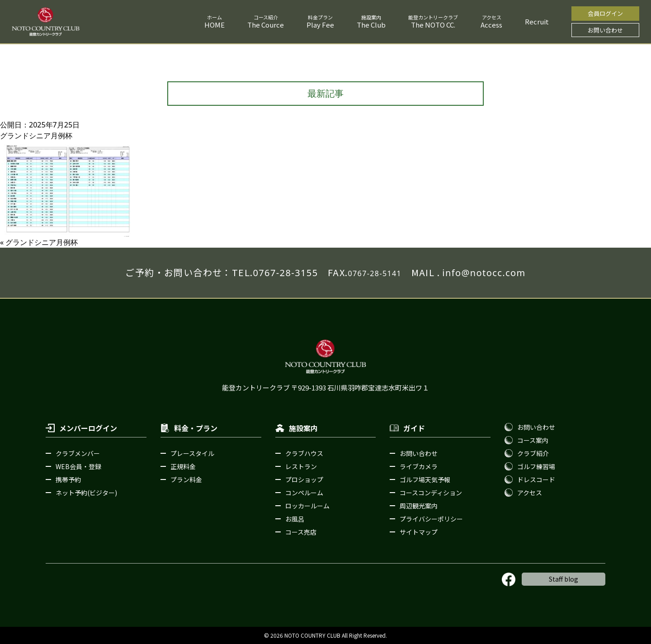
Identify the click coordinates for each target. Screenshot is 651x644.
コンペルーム (304, 493)
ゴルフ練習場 (536, 466)
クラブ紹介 (533, 453)
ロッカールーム (307, 506)
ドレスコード (536, 479)
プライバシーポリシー (431, 519)
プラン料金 (186, 479)
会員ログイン (605, 13)
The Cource (266, 25)
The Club (371, 25)
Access (491, 25)
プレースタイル (192, 453)
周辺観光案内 (419, 506)
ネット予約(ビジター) (86, 493)
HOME (215, 25)
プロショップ (304, 479)
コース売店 (301, 532)
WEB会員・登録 (78, 466)
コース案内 (533, 440)
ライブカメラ (419, 466)
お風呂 (295, 519)
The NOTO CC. (433, 25)
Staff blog (564, 579)
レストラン (301, 466)
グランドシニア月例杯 (42, 242)
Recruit (537, 21)
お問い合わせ (605, 30)
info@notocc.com (484, 273)
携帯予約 (68, 479)
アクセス (530, 493)
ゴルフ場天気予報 (425, 479)
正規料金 (183, 466)
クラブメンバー (78, 453)
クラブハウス (304, 453)
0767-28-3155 (285, 273)
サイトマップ (419, 532)
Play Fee (320, 25)
